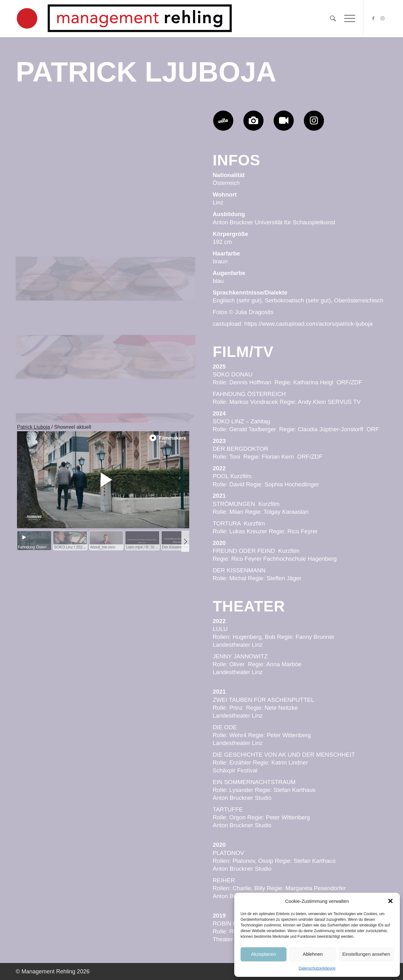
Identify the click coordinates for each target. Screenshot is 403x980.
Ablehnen (312, 954)
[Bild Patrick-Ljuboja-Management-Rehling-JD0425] (46, 384)
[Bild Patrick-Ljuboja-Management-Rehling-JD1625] (46, 228)
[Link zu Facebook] (373, 18)
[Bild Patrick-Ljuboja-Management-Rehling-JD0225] (166, 384)
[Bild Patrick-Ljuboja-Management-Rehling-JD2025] (105, 384)
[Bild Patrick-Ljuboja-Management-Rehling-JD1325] (166, 228)
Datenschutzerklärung (317, 968)
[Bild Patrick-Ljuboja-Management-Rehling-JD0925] (46, 306)
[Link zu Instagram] (383, 18)
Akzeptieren (263, 954)
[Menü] (348, 19)
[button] (390, 901)
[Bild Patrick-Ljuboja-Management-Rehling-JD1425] (105, 306)
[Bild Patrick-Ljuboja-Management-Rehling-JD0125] (105, 150)
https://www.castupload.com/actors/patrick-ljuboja (309, 324)
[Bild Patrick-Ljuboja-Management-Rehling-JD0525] (105, 228)
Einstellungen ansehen (366, 954)
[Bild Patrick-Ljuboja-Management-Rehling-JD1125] (166, 150)
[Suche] (333, 19)
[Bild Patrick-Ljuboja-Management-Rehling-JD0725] (46, 150)
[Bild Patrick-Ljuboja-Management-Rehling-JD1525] (166, 306)
